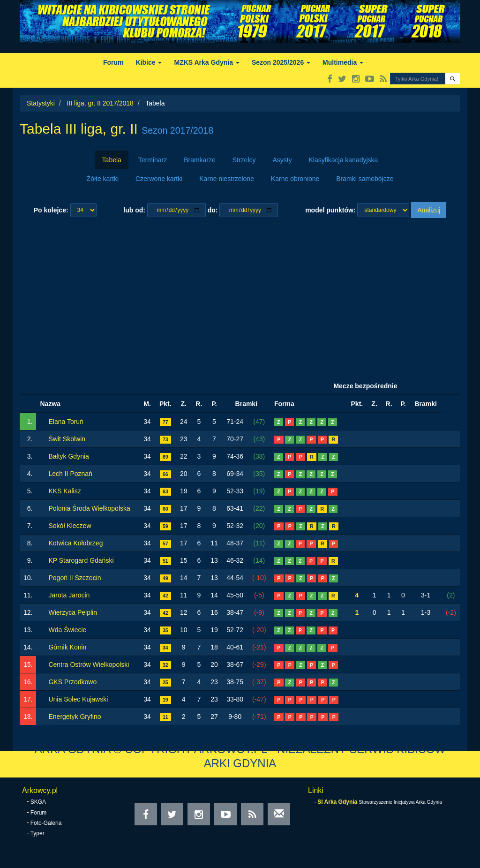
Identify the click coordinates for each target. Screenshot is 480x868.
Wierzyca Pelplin (72, 612)
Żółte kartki (103, 179)
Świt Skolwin (67, 439)
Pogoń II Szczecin (75, 578)
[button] (453, 79)
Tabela (112, 160)
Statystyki (41, 103)
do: (213, 210)
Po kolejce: (51, 210)
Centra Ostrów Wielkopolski (89, 664)
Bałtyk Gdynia (68, 456)
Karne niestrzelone (227, 179)
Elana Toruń (66, 422)
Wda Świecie (67, 630)
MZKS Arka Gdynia (206, 62)
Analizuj (429, 210)
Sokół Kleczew (70, 526)
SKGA (38, 802)
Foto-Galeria (46, 823)
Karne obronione (295, 179)
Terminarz (153, 160)
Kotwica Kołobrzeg (75, 543)
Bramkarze (200, 160)
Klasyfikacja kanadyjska (344, 160)
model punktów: (330, 210)
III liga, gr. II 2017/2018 (100, 103)
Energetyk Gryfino (75, 717)
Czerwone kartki (159, 179)
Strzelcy (244, 160)
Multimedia (343, 62)
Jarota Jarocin (69, 595)
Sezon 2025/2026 (281, 62)
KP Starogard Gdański (81, 560)
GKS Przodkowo (72, 682)
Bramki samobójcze (365, 179)
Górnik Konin (67, 647)
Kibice (149, 62)
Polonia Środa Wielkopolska (89, 508)
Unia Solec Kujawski (78, 699)
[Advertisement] (240, 298)
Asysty (282, 160)
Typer (37, 833)
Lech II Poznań (70, 474)
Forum (113, 62)
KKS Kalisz (64, 491)
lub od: (134, 210)
